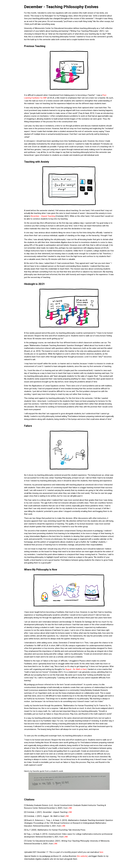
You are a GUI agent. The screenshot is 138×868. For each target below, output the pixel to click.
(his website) (82, 856)
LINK (70, 808)
